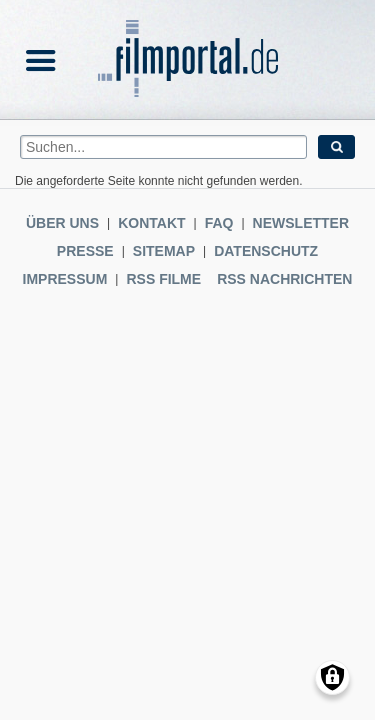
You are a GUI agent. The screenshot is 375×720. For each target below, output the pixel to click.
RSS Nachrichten (284, 279)
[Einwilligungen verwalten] (332, 677)
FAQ (219, 223)
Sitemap (164, 251)
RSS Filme (163, 279)
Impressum (65, 279)
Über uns (62, 223)
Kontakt (151, 223)
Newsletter (301, 223)
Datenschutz (266, 251)
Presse (85, 251)
